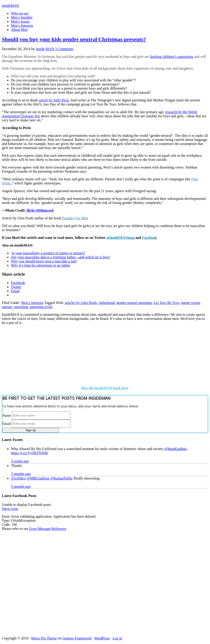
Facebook (149, 238)
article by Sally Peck (54, 100)
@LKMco (19, 478)
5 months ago (21, 474)
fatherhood (107, 303)
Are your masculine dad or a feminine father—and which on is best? (61, 257)
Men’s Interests (32, 303)
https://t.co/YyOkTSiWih (30, 453)
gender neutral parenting (134, 303)
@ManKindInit (175, 449)
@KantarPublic (62, 478)
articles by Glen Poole (81, 303)
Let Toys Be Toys (166, 303)
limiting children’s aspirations (172, 57)
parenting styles (41, 307)
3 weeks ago (20, 461)
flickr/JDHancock (40, 210)
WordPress (102, 638)
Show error (10, 509)
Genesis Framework (77, 638)
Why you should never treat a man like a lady (44, 261)
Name (7, 415)
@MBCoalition (38, 478)
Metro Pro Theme (44, 638)
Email (7, 423)
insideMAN (10, 6)
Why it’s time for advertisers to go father (41, 265)
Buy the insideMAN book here (105, 388)
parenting (21, 307)
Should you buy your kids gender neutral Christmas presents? (74, 39)
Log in (117, 638)
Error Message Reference (48, 529)
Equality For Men (75, 218)
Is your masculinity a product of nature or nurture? (48, 253)
